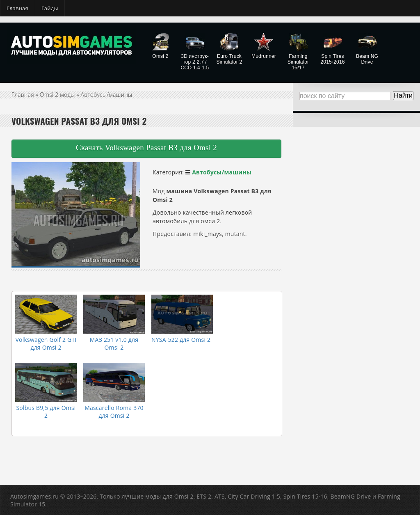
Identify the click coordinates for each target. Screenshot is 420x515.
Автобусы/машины (107, 95)
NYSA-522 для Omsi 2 (181, 340)
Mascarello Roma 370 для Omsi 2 (114, 412)
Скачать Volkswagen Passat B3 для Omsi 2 (146, 148)
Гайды (50, 8)
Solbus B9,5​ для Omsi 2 (46, 412)
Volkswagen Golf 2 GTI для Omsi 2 (46, 343)
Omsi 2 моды (57, 95)
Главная (17, 8)
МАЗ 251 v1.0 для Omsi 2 (114, 343)
